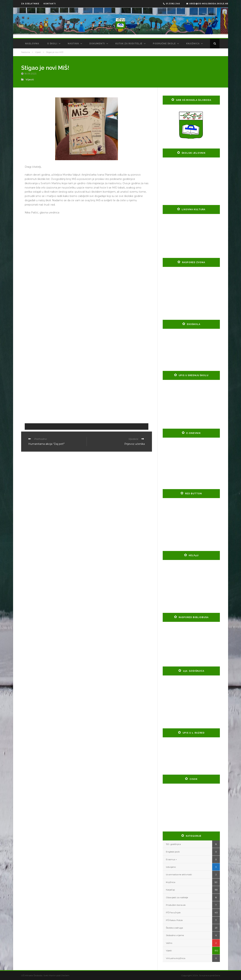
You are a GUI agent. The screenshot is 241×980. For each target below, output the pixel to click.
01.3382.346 (171, 4)
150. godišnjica (173, 844)
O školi (52, 44)
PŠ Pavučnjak (173, 912)
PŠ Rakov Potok (174, 920)
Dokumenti (97, 44)
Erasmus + (171, 859)
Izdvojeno (171, 867)
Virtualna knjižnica (176, 958)
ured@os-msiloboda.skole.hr (207, 4)
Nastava (73, 44)
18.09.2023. (31, 74)
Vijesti (38, 52)
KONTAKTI (50, 4)
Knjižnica (193, 44)
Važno (169, 943)
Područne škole (164, 44)
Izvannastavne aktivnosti (179, 874)
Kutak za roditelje (129, 44)
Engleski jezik (173, 852)
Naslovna (32, 44)
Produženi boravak (176, 905)
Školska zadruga (174, 928)
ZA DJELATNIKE (30, 4)
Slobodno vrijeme (175, 935)
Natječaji (170, 890)
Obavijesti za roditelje (177, 897)
